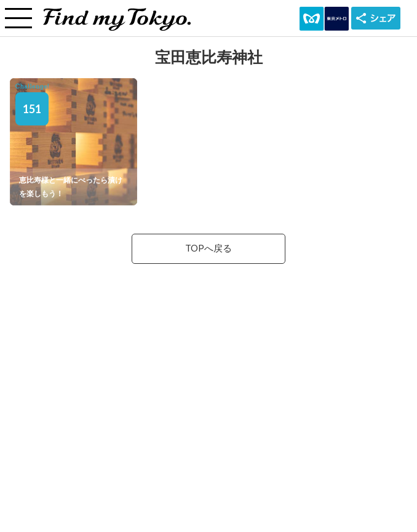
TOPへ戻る (208, 248)
